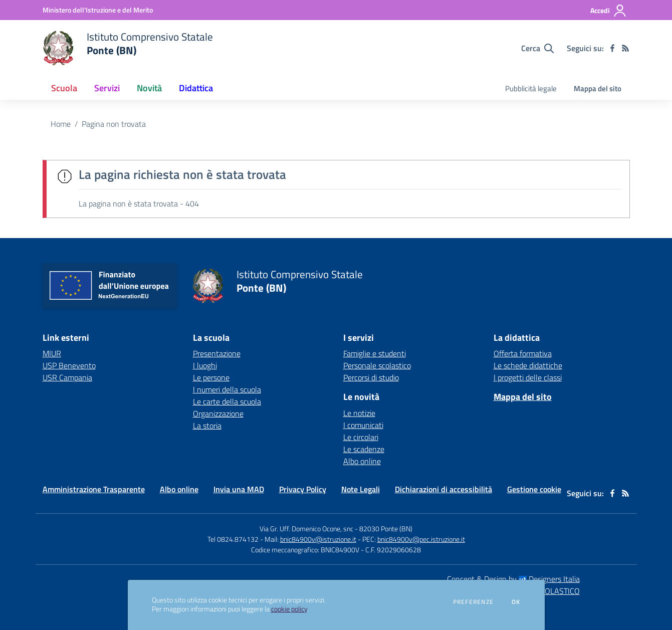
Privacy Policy (303, 489)
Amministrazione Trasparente (94, 489)
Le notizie (359, 413)
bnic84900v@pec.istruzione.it (421, 539)
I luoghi (205, 365)
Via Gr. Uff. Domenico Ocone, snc (306, 529)
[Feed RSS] (625, 48)
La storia (207, 426)
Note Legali (361, 489)
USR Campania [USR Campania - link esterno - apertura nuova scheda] (67, 377)
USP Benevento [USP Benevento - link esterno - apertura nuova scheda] (69, 365)
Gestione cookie (534, 489)
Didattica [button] (196, 88)
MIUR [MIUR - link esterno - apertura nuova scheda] (52, 353)
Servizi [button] (107, 88)
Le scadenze (364, 449)
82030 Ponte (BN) (386, 529)
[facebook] (612, 48)
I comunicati (363, 425)
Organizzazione (218, 413)
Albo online (362, 461)
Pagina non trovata (114, 124)
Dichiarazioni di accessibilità (443, 489)
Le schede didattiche (528, 365)
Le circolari (361, 437)
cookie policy (289, 609)
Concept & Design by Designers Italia (513, 579)
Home (61, 124)
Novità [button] (149, 88)
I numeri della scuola (227, 389)
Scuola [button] (64, 88)
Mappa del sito (598, 88)
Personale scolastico (377, 365)
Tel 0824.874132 (233, 539)
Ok (516, 602)
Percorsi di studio (371, 377)
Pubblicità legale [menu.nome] (531, 88)
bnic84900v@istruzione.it (318, 539)
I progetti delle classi (528, 377)
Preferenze (473, 602)
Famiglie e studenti (375, 353)
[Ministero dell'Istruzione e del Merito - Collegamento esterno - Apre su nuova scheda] (98, 10)
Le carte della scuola (227, 401)
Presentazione (217, 353)
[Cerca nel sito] (537, 48)
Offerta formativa (523, 353)
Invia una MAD (239, 489)
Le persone (211, 377)
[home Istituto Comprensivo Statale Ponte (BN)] (128, 48)
